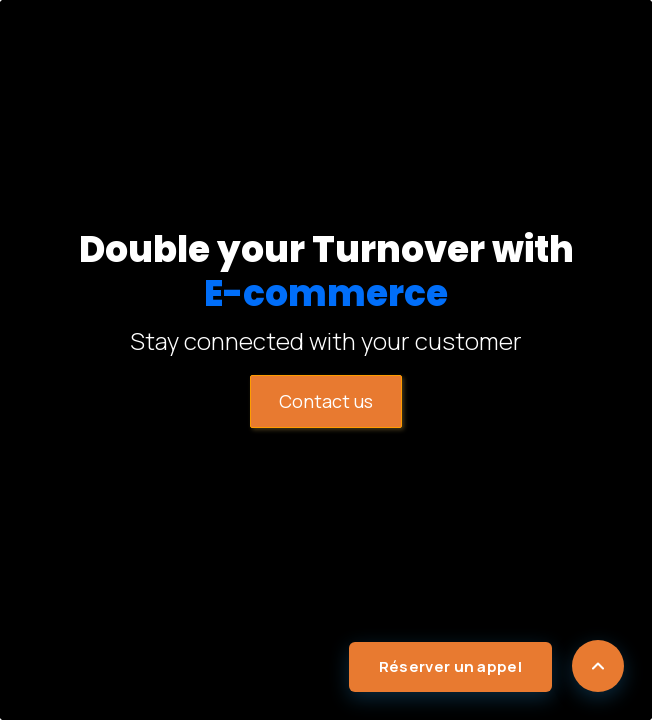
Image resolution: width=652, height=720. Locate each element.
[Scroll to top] (598, 666)
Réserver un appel (450, 666)
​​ (326, 401)
